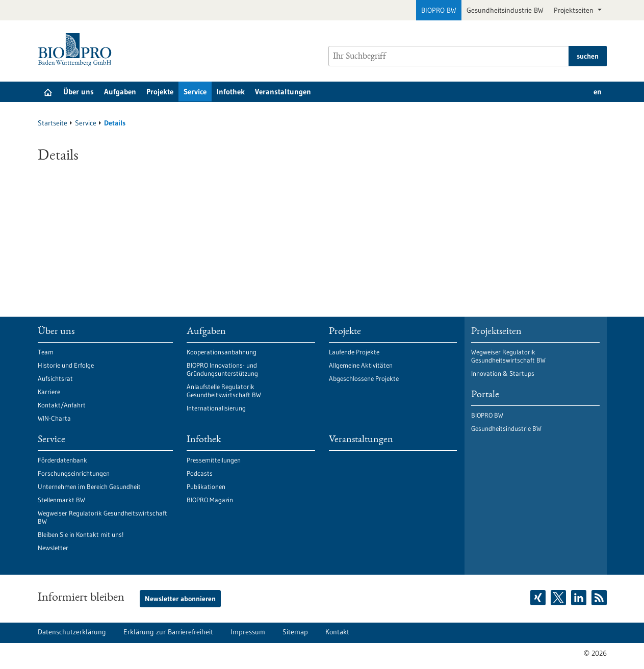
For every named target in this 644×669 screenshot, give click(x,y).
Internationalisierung (216, 408)
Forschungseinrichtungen (74, 473)
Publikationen (206, 486)
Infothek (231, 92)
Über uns (79, 92)
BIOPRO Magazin (210, 500)
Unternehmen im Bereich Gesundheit (89, 486)
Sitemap (295, 632)
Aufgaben (120, 92)
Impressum (248, 632)
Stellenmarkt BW (61, 500)
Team (46, 352)
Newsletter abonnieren (180, 599)
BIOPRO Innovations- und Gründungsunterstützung (222, 369)
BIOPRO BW (439, 10)
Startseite (53, 123)
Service (195, 92)
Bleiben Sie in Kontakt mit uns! (81, 534)
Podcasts (200, 473)
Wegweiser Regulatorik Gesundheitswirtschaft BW (102, 517)
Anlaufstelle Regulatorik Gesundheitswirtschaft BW (224, 391)
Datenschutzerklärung (72, 632)
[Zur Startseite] (77, 50)
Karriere (49, 392)
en (598, 92)
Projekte (160, 92)
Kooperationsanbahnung (222, 352)
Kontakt (337, 632)
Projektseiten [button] (575, 10)
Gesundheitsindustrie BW (505, 10)
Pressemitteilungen (214, 460)
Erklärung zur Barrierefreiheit (168, 632)
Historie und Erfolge (66, 365)
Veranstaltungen (283, 92)
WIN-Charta (54, 418)
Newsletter (53, 548)
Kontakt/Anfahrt (62, 405)
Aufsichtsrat (55, 378)
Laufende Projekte (354, 352)
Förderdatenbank (62, 460)
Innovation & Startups (503, 373)
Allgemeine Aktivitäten (361, 365)
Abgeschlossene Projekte (364, 378)
